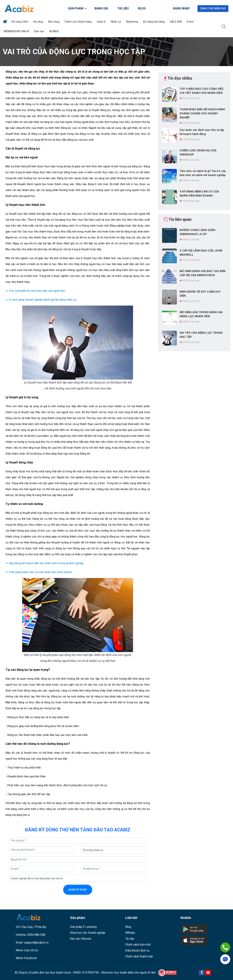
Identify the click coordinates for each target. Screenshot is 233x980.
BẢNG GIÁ (101, 9)
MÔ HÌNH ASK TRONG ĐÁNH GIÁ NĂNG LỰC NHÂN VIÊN (201, 314)
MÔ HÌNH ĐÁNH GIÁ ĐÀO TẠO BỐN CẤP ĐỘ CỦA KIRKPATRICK (203, 273)
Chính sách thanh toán (139, 956)
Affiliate (130, 933)
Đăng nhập (181, 9)
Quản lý (102, 22)
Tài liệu (130, 939)
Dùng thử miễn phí (213, 9)
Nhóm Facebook (26, 958)
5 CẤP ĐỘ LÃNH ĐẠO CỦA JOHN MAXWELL (201, 253)
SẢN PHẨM (78, 8)
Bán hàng (54, 22)
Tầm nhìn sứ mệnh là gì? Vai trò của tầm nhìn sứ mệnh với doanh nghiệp (203, 173)
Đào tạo (39, 31)
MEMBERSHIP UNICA (17, 31)
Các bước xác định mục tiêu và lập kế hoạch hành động (202, 132)
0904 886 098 (36, 935)
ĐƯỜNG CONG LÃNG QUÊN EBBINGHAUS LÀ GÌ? (197, 232)
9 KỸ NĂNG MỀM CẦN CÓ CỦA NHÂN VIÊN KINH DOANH (199, 194)
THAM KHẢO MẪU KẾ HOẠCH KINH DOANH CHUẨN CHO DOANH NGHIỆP (202, 113)
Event (191, 22)
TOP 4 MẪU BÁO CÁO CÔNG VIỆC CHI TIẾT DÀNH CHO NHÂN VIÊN (202, 91)
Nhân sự (116, 22)
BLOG (142, 9)
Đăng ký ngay (78, 890)
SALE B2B (176, 22)
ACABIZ (54, 31)
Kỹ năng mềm (20, 22)
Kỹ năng (39, 22)
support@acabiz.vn (36, 943)
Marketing (132, 22)
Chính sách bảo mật (138, 945)
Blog (128, 927)
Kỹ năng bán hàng (154, 22)
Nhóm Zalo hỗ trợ (27, 950)
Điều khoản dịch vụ (137, 950)
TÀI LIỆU (123, 9)
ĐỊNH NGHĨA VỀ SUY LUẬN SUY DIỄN (200, 294)
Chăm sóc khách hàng (78, 22)
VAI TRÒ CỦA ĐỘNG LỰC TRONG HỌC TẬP (201, 335)
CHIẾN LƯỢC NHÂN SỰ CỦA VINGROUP (198, 153)
